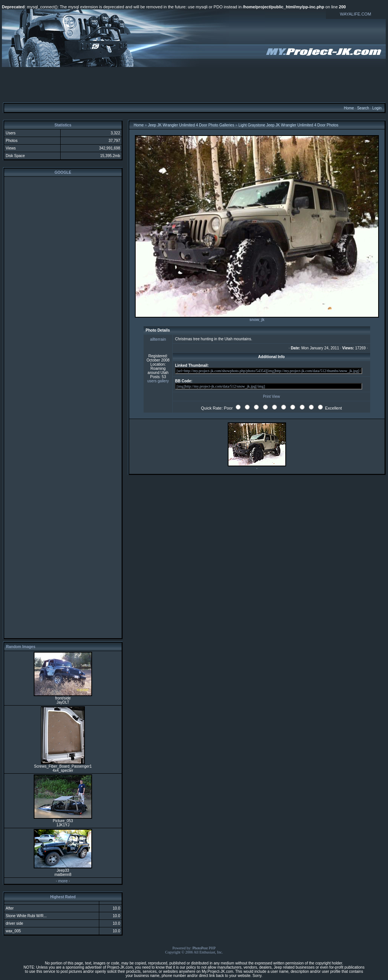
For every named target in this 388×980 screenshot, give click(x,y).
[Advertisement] (194, 84)
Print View (271, 397)
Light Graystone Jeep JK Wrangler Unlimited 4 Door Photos (288, 125)
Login (377, 108)
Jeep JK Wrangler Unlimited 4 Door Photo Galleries (191, 125)
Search (363, 108)
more (63, 881)
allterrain (158, 339)
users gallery (158, 381)
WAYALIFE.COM (355, 14)
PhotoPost (200, 948)
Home (349, 108)
